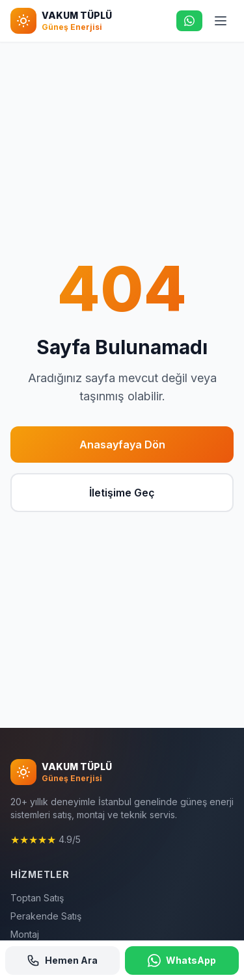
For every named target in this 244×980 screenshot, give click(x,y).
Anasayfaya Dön (122, 445)
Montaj (25, 934)
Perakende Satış (46, 916)
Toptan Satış (37, 898)
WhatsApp (182, 961)
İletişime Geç (122, 493)
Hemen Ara (62, 961)
